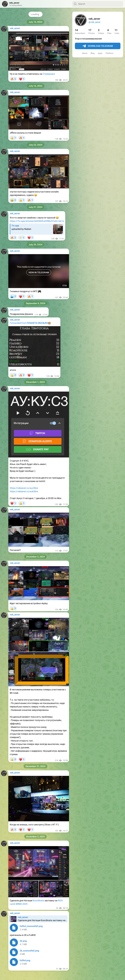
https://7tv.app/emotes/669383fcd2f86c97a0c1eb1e (37, 221)
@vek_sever (94, 22)
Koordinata (38, 900)
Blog (93, 53)
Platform (110, 53)
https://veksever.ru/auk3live (24, 491)
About (85, 53)
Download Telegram (98, 46)
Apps (100, 53)
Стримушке (49, 74)
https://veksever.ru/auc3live (24, 488)
